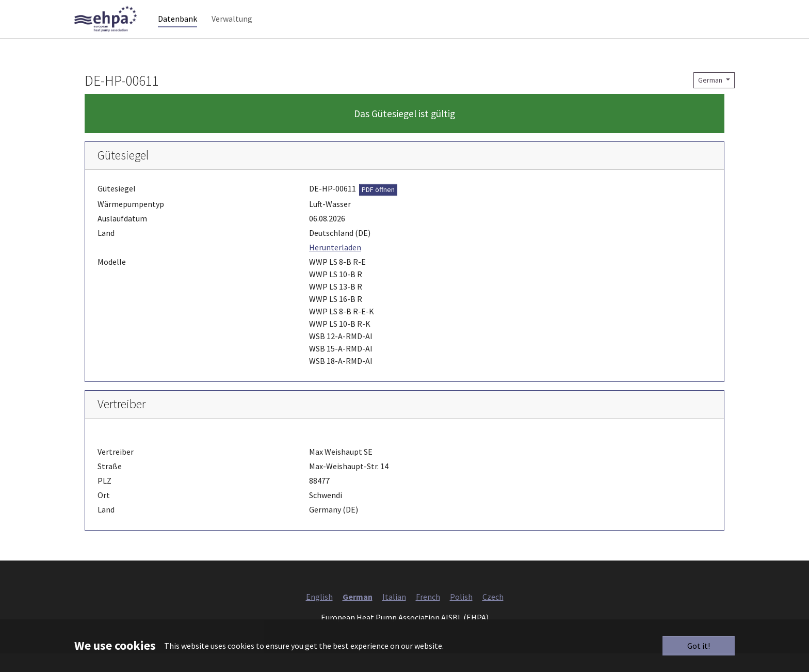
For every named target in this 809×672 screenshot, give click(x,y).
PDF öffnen (378, 208)
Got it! (699, 646)
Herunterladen (335, 266)
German (711, 99)
